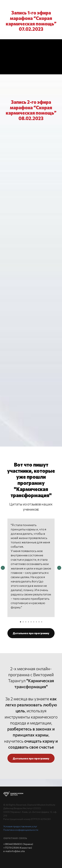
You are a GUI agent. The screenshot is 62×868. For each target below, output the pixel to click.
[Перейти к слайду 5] (31, 622)
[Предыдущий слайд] (3, 568)
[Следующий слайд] (59, 568)
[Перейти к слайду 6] (34, 622)
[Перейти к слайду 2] (23, 622)
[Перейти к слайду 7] (36, 622)
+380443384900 (13, 844)
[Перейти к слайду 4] (28, 622)
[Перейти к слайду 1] (21, 622)
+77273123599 (11, 848)
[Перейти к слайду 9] (42, 622)
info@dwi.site (18, 851)
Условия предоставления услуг (20, 826)
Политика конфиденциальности (21, 830)
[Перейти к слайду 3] (26, 622)
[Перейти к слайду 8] (39, 622)
